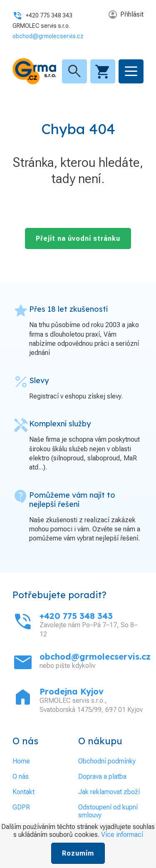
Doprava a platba (102, 776)
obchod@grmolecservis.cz (48, 36)
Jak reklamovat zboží (109, 792)
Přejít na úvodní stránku (78, 238)
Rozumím (78, 853)
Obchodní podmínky (107, 761)
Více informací (122, 835)
